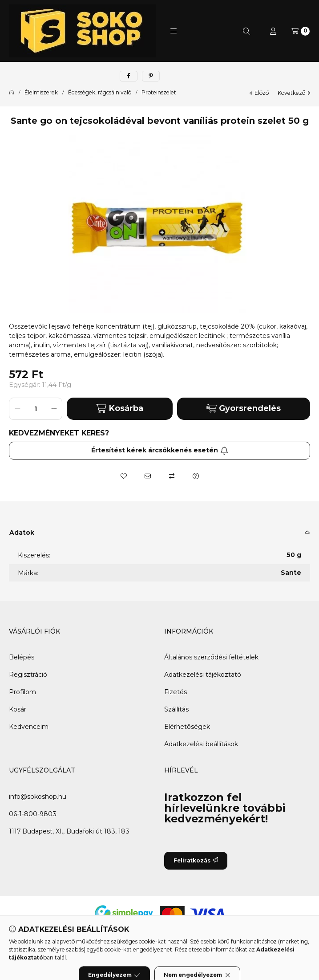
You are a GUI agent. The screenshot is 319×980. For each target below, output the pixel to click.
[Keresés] (246, 31)
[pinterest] (151, 76)
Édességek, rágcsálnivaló (100, 93)
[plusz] (54, 409)
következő (294, 93)
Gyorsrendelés (244, 408)
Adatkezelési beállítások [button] (201, 744)
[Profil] (273, 31)
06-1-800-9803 (33, 814)
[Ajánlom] (148, 476)
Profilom (22, 692)
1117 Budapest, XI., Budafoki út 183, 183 (69, 831)
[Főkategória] (12, 93)
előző (259, 93)
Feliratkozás (196, 860)
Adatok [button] (22, 533)
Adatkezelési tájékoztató (203, 675)
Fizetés (176, 692)
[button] (174, 31)
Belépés (22, 657)
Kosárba (120, 409)
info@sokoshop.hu (38, 797)
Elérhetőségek (187, 727)
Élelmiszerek (41, 93)
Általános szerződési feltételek (211, 657)
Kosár (18, 709)
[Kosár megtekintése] (301, 31)
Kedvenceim (29, 727)
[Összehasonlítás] (172, 476)
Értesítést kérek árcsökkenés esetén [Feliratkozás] (160, 450)
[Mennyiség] (36, 409)
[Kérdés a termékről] (196, 476)
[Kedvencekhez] (124, 476)
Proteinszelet (159, 93)
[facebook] (129, 76)
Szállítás (176, 709)
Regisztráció (28, 675)
